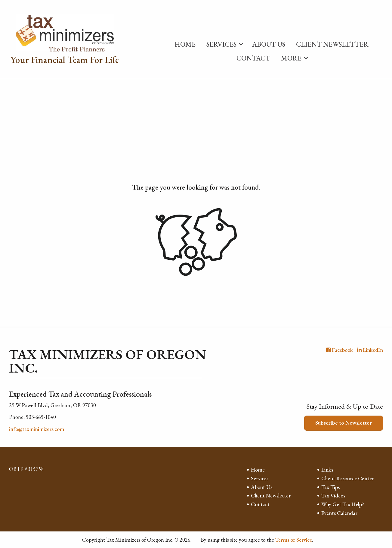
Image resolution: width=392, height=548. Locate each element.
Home (185, 44)
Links (327, 470)
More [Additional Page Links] (291, 58)
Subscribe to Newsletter (344, 423)
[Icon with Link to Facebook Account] (340, 350)
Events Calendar (339, 513)
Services (221, 44)
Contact (253, 58)
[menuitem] (185, 43)
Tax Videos (333, 495)
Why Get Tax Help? (343, 504)
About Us (269, 44)
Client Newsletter (332, 44)
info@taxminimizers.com (37, 429)
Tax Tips (330, 487)
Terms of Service (294, 540)
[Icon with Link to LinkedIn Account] (370, 350)
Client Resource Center (348, 478)
